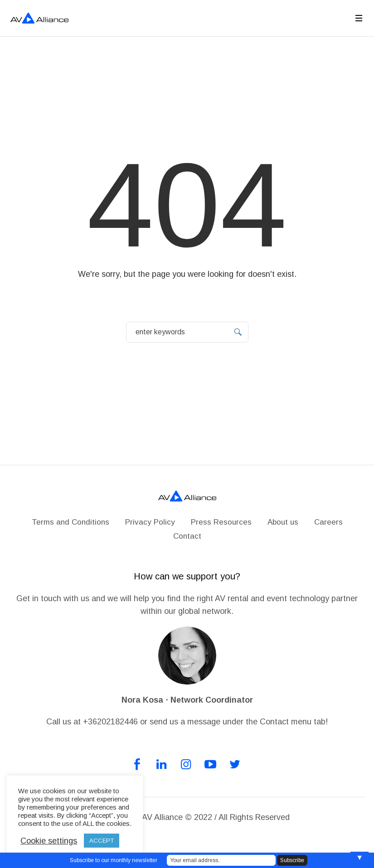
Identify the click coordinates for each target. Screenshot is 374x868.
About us (283, 522)
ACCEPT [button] (102, 841)
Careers (328, 522)
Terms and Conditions (70, 522)
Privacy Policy (150, 522)
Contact (187, 536)
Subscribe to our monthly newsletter (114, 860)
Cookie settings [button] (49, 841)
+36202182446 (110, 722)
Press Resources (221, 522)
